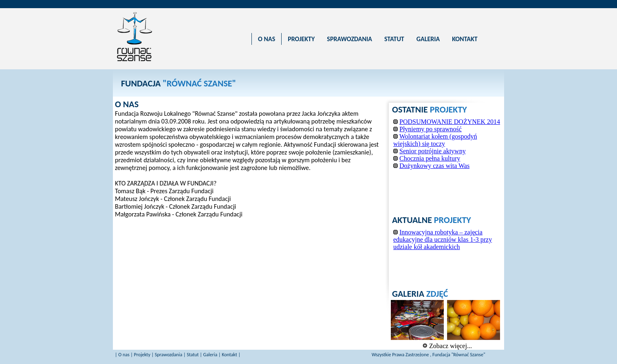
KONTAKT (465, 39)
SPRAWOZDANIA (349, 39)
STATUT (394, 39)
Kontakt (229, 355)
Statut (193, 355)
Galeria (210, 355)
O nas (124, 355)
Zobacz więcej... (447, 346)
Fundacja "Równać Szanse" (459, 355)
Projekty (142, 355)
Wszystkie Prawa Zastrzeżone (401, 355)
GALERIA (428, 39)
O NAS (267, 39)
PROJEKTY (301, 39)
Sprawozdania (169, 355)
